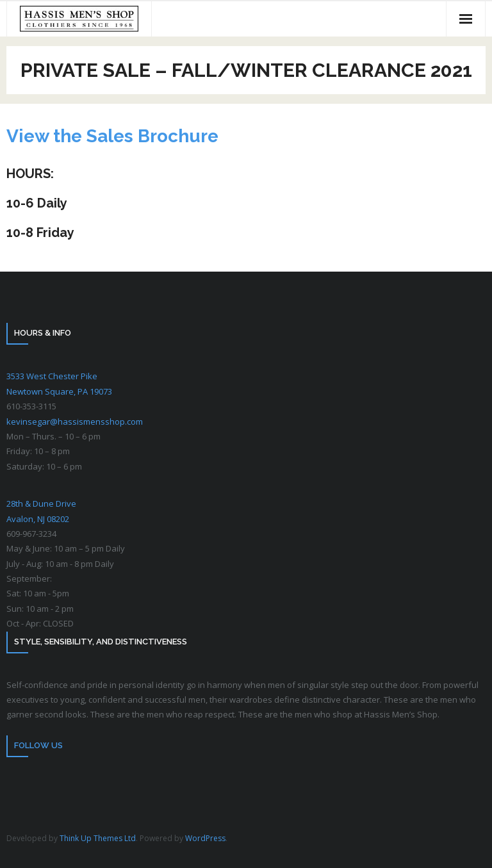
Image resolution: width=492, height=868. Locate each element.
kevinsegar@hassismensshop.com (75, 422)
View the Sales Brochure (112, 136)
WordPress (205, 838)
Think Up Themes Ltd (98, 838)
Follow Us (38, 745)
